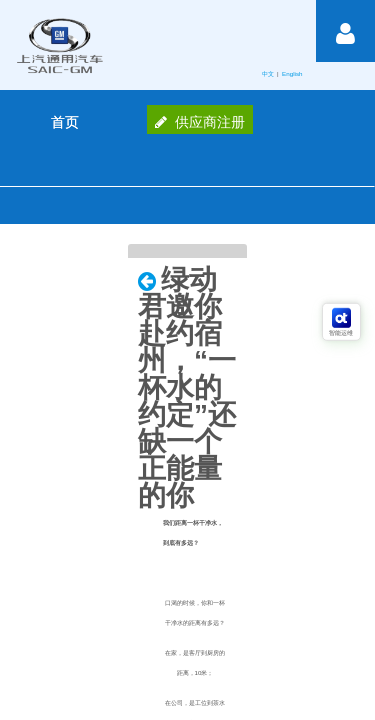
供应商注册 (200, 122)
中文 (269, 73)
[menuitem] (65, 122)
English (293, 73)
